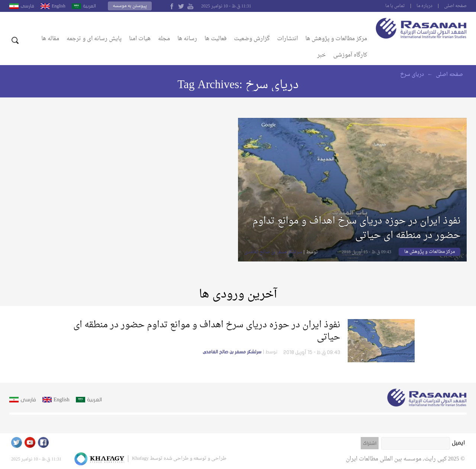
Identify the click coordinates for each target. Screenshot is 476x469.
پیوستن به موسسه (130, 6)
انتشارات (287, 39)
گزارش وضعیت (252, 39)
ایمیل (458, 443)
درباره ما (424, 6)
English (59, 6)
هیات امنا (140, 39)
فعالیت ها (216, 39)
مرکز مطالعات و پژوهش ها (336, 39)
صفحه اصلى (455, 6)
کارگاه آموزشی (350, 55)
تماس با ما (395, 6)
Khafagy (140, 458)
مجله (164, 39)
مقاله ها (50, 39)
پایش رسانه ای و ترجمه (94, 39)
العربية (89, 6)
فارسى (27, 6)
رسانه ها (187, 39)
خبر (321, 55)
